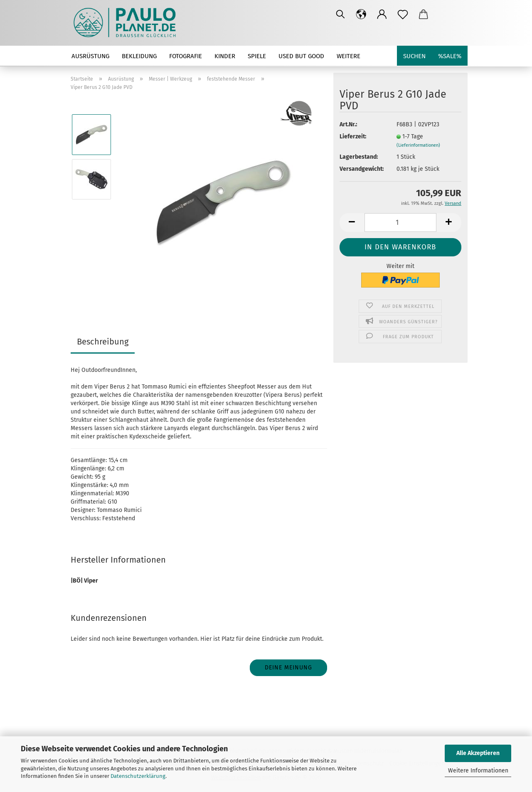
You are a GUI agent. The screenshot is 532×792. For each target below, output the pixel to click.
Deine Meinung (288, 668)
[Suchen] (340, 15)
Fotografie (186, 56)
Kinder (225, 56)
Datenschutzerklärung (138, 776)
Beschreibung (103, 342)
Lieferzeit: (353, 137)
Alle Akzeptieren (478, 753)
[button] (361, 15)
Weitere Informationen (478, 771)
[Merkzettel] (403, 15)
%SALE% (450, 56)
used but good (301, 56)
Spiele (257, 56)
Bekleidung (139, 56)
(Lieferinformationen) (418, 145)
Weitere (349, 56)
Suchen (414, 56)
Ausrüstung (90, 56)
